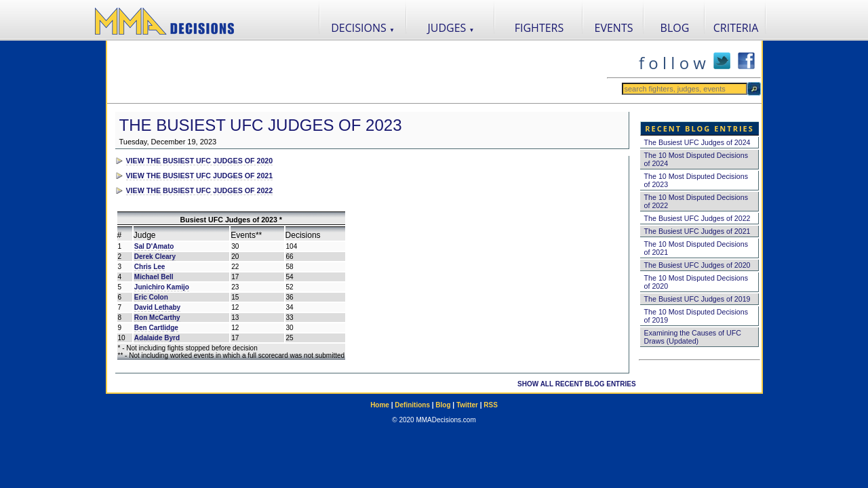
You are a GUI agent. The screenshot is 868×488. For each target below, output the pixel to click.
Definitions (412, 405)
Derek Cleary (155, 257)
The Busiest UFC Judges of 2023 (261, 125)
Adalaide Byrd (157, 338)
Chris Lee (150, 267)
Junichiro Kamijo (162, 287)
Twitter (467, 405)
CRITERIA (736, 28)
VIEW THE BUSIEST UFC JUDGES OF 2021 (200, 176)
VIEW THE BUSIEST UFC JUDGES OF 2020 (200, 161)
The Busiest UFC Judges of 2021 (697, 231)
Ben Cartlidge (156, 328)
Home (380, 405)
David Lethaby (157, 307)
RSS (491, 405)
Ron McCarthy (157, 318)
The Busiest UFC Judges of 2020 (697, 265)
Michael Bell (154, 277)
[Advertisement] (357, 72)
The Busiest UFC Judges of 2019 (697, 299)
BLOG (675, 28)
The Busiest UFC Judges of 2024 (697, 142)
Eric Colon (151, 297)
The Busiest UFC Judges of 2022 (697, 218)
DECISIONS (363, 28)
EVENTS (614, 28)
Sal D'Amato (154, 246)
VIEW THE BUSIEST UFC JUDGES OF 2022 (200, 190)
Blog (443, 405)
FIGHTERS (539, 28)
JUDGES (451, 28)
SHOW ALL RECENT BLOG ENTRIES (576, 384)
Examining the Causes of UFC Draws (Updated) (693, 337)
